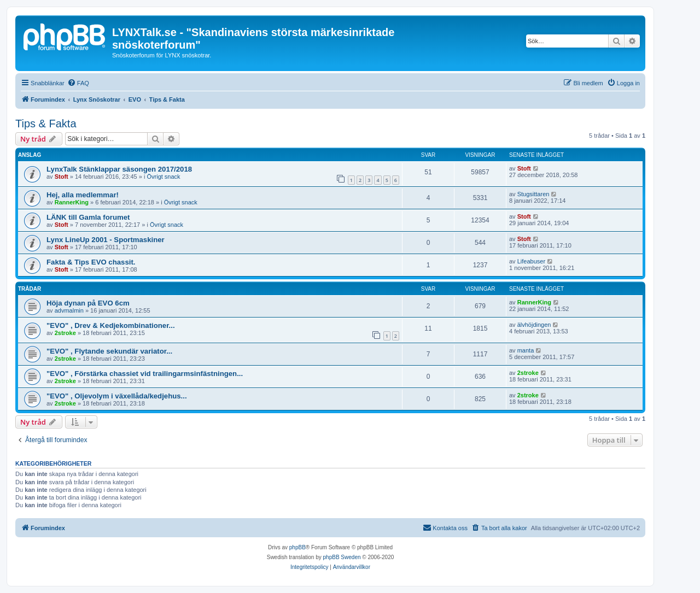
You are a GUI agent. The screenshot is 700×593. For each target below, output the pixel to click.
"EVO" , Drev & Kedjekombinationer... (111, 325)
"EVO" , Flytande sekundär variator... (109, 351)
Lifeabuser (531, 261)
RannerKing (72, 202)
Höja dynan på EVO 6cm (88, 303)
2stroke (65, 333)
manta (526, 350)
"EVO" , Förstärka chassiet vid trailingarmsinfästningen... (145, 374)
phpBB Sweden (342, 557)
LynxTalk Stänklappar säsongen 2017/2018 (119, 169)
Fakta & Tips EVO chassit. (91, 262)
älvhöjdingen (534, 325)
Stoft (62, 177)
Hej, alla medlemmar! (83, 195)
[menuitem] (78, 83)
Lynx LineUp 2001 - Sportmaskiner (106, 240)
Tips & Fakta (46, 124)
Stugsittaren (533, 194)
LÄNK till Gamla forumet (88, 217)
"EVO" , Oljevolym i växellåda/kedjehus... (117, 396)
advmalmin (69, 310)
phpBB (297, 547)
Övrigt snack (163, 177)
